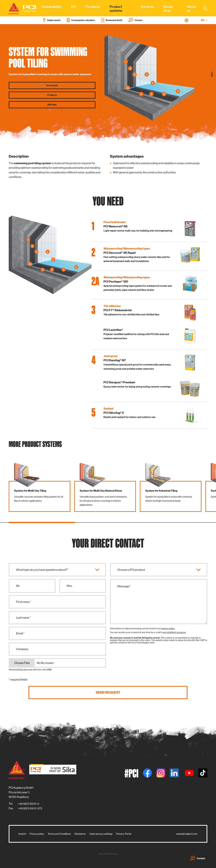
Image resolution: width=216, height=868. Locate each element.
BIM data (52, 105)
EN (204, 20)
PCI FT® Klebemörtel (118, 310)
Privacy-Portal (124, 834)
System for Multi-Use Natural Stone (101, 491)
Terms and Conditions (59, 834)
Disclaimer (80, 834)
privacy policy (168, 628)
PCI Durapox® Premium (119, 382)
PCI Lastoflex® (113, 330)
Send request (108, 692)
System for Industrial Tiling (161, 491)
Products (52, 95)
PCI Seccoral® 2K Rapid (120, 253)
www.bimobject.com (187, 834)
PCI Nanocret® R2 (115, 226)
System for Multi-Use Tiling (30, 491)
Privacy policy (37, 834)
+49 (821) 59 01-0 (28, 804)
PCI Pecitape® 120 (116, 281)
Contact (198, 858)
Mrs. (70, 586)
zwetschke (114, 854)
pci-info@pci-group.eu (174, 632)
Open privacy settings (101, 834)
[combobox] (203, 8)
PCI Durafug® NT (115, 360)
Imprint (22, 834)
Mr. (18, 586)
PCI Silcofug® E (114, 413)
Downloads (52, 85)
